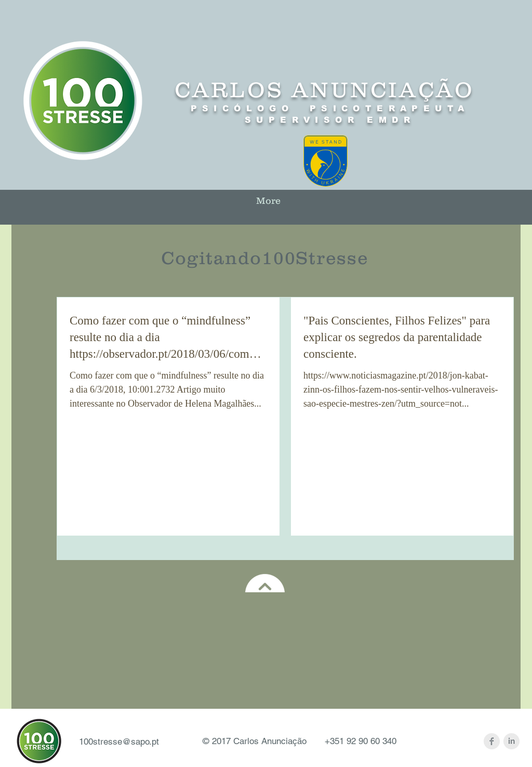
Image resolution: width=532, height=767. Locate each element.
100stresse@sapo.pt (119, 742)
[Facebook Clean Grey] (492, 741)
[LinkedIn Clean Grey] (511, 741)
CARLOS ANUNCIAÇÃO (324, 90)
